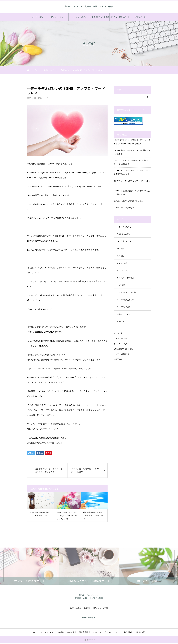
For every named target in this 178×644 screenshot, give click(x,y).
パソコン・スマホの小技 (126, 292)
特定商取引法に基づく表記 (134, 633)
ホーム (36, 633)
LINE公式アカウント (125, 241)
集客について (43, 98)
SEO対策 (120, 249)
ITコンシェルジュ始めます (124, 208)
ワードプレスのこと (125, 307)
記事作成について (124, 314)
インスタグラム (123, 270)
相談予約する (140, 17)
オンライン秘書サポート (120, 17)
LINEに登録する (89, 618)
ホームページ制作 (79, 17)
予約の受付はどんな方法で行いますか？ (129, 201)
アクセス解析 (122, 263)
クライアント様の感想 (125, 278)
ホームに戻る (38, 17)
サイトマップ (96, 633)
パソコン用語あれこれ (125, 300)
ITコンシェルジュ (58, 17)
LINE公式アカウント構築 (99, 17)
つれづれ (120, 256)
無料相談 (61, 633)
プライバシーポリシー (113, 633)
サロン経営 (121, 285)
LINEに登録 (72, 633)
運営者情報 (84, 633)
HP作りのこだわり (124, 227)
